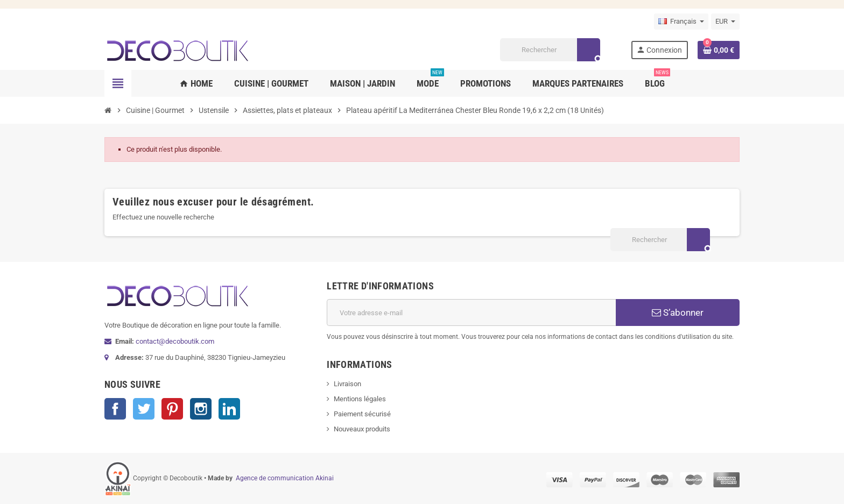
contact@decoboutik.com (175, 341)
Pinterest (172, 409)
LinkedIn (229, 409)
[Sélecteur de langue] (681, 22)
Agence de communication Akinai (285, 478)
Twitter (144, 409)
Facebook (115, 409)
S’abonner (678, 313)
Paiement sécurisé (362, 414)
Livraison (347, 384)
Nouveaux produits (362, 429)
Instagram (201, 409)
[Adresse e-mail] (471, 313)
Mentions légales (360, 399)
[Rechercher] (550, 50)
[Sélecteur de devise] (725, 22)
